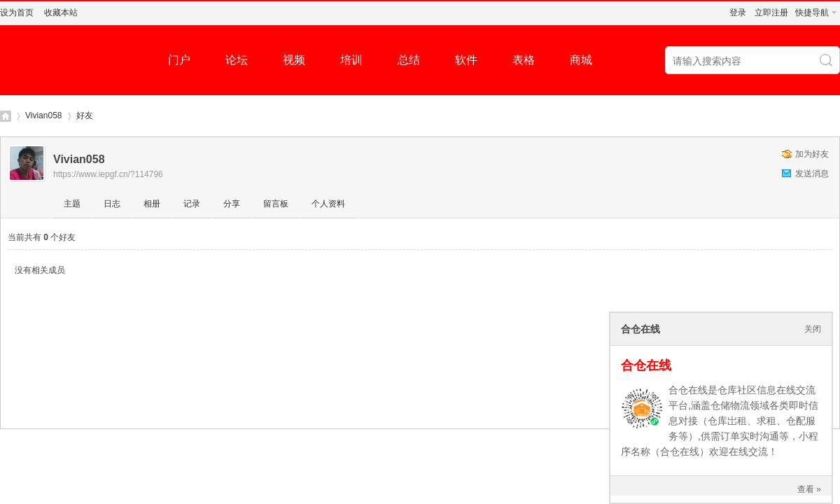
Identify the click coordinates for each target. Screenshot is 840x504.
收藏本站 (61, 13)
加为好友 (812, 154)
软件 (466, 60)
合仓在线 (646, 365)
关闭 (813, 329)
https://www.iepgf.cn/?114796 (108, 174)
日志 (112, 204)
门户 (179, 60)
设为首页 (17, 13)
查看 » (809, 489)
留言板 (276, 204)
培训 (351, 60)
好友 (85, 115)
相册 (152, 204)
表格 (524, 60)
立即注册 (771, 13)
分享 (232, 204)
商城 (581, 60)
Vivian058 (44, 115)
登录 (738, 13)
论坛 (237, 60)
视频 (294, 60)
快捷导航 (812, 13)
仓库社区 (6, 116)
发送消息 (812, 174)
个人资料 (328, 204)
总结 (409, 60)
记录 (192, 204)
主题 (72, 204)
